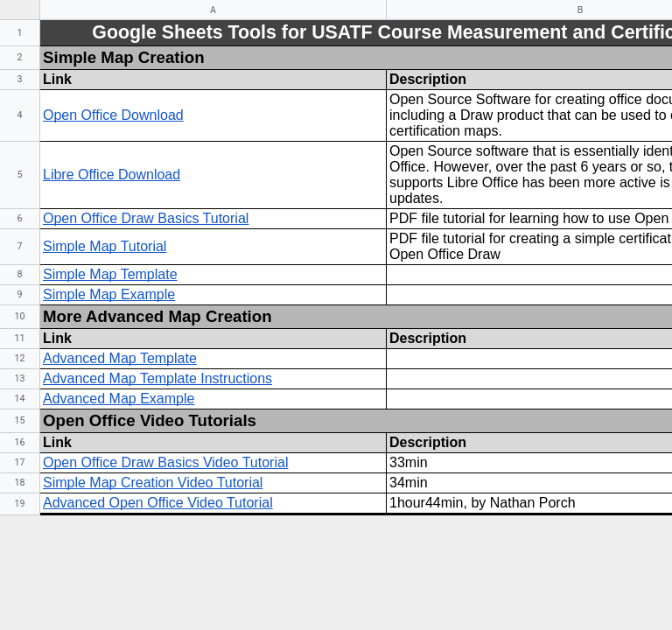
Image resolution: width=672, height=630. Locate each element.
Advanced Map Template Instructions (157, 378)
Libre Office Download (112, 175)
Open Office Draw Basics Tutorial (146, 218)
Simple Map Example (109, 294)
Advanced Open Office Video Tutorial (158, 503)
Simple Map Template (110, 274)
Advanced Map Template (120, 358)
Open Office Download (113, 115)
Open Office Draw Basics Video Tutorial (165, 462)
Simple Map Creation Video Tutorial (153, 483)
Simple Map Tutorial (105, 246)
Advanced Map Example (119, 399)
